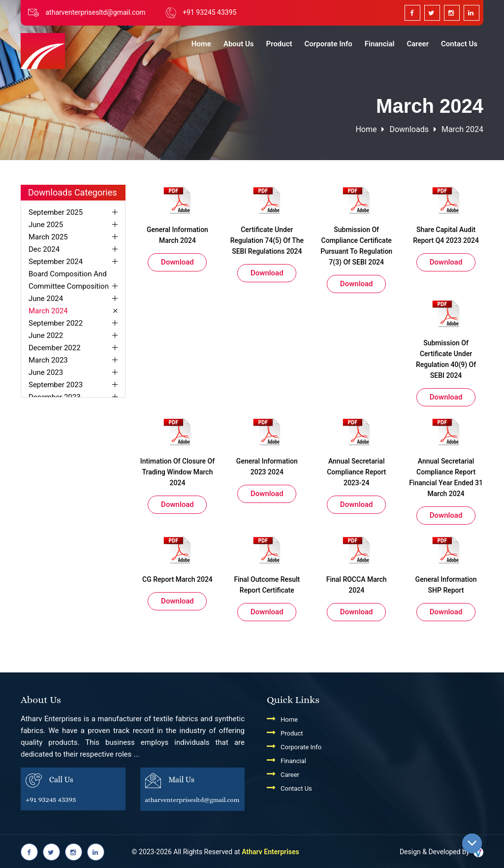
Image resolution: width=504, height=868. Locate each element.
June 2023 (46, 372)
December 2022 (55, 348)
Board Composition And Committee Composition (69, 280)
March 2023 (48, 360)
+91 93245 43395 (209, 12)
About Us (239, 44)
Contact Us (459, 44)
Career (418, 44)
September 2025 (56, 212)
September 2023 (56, 385)
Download (177, 262)
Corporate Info (329, 44)
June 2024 (46, 299)
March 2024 (462, 129)
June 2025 (46, 225)
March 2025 (48, 237)
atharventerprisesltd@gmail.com (95, 12)
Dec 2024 (44, 249)
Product (279, 44)
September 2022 (56, 323)
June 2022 (46, 335)
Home (201, 44)
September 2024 (56, 262)
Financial (380, 44)
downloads (409, 129)
